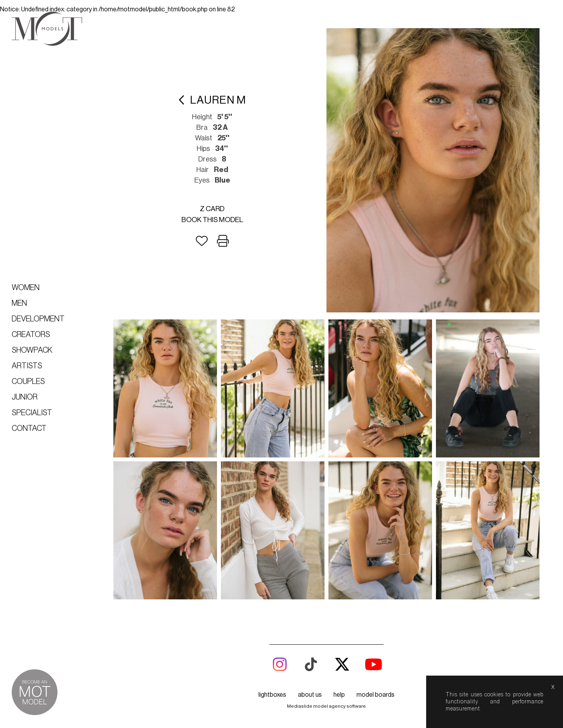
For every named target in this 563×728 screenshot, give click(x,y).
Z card (212, 209)
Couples (28, 382)
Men (19, 303)
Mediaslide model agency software (326, 706)
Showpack (32, 350)
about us (310, 695)
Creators (31, 335)
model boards (376, 695)
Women (26, 288)
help (339, 695)
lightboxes (272, 695)
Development (38, 319)
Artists (27, 366)
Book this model (212, 220)
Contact (29, 429)
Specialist (32, 413)
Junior (25, 397)
